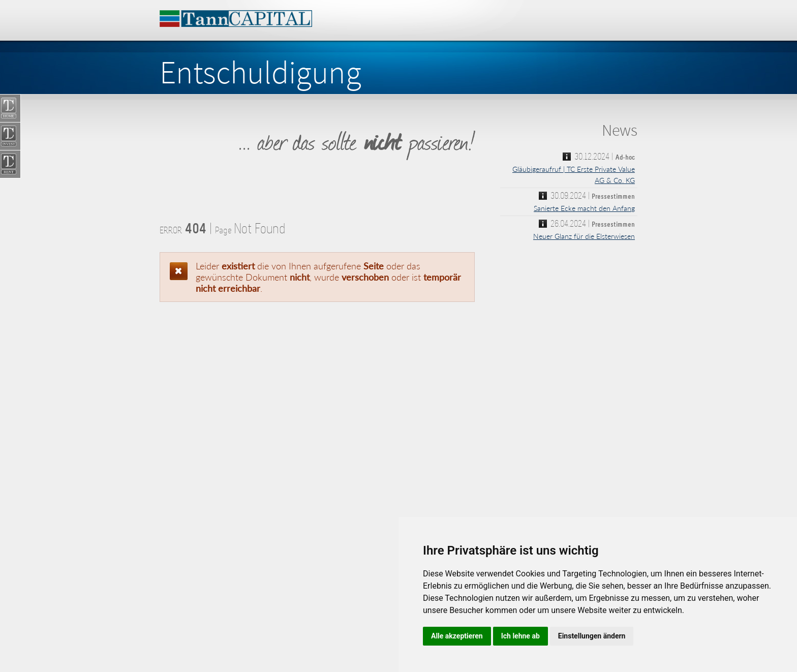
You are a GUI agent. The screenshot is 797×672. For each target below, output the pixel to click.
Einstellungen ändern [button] (592, 636)
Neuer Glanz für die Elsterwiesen (584, 236)
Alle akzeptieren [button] (457, 636)
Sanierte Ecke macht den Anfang (584, 208)
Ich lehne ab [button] (520, 636)
